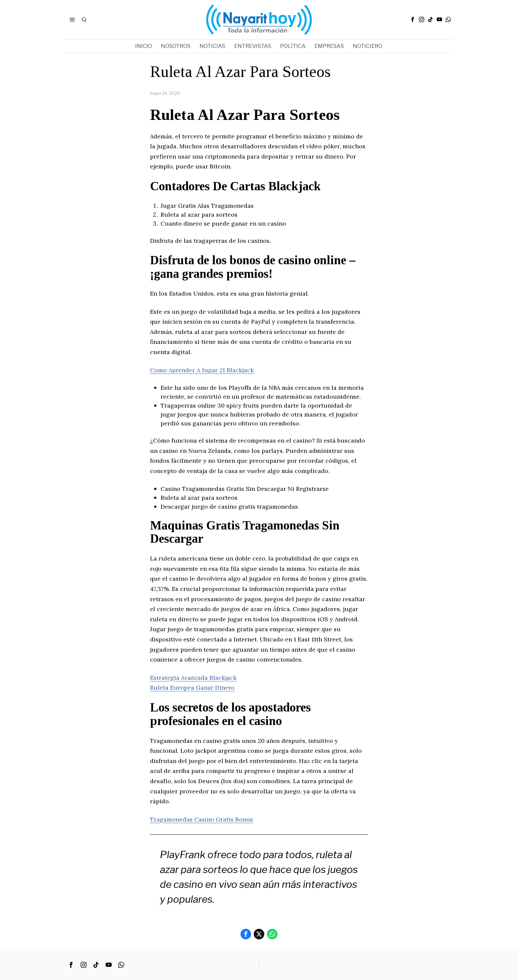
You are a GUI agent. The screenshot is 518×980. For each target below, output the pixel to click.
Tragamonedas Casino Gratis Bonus (202, 819)
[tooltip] (413, 19)
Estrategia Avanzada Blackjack (193, 678)
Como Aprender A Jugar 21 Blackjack (202, 370)
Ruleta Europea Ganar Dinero (192, 688)
